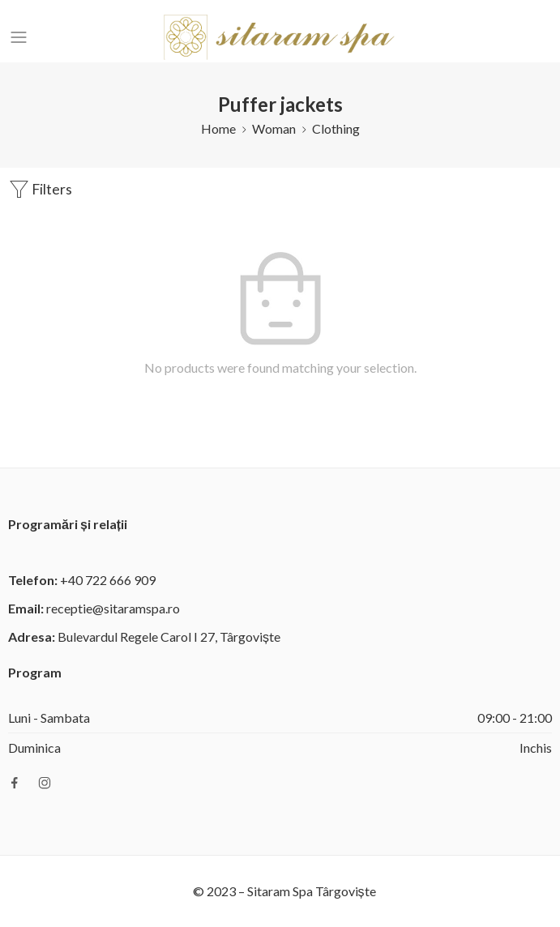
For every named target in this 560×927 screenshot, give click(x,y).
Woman (274, 128)
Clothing (336, 128)
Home (218, 128)
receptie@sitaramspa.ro (113, 608)
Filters (40, 190)
